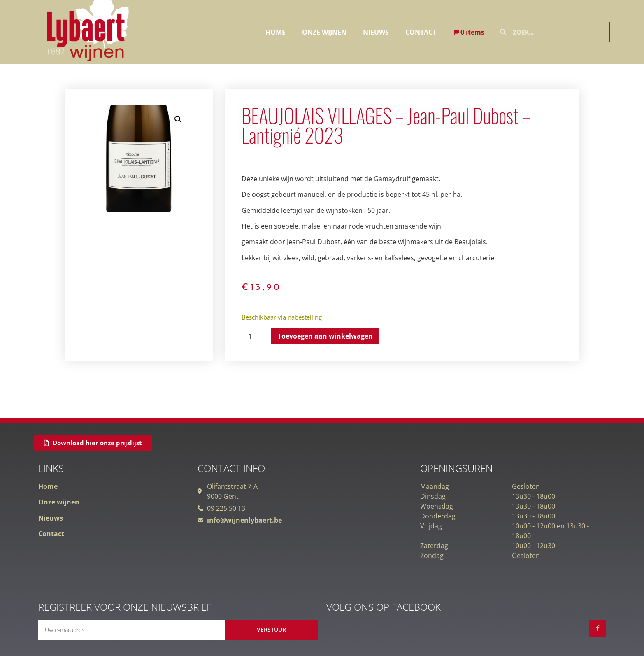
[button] (178, 119)
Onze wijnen (324, 32)
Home (276, 32)
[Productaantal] (253, 336)
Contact (421, 32)
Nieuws (376, 32)
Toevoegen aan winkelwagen (325, 336)
